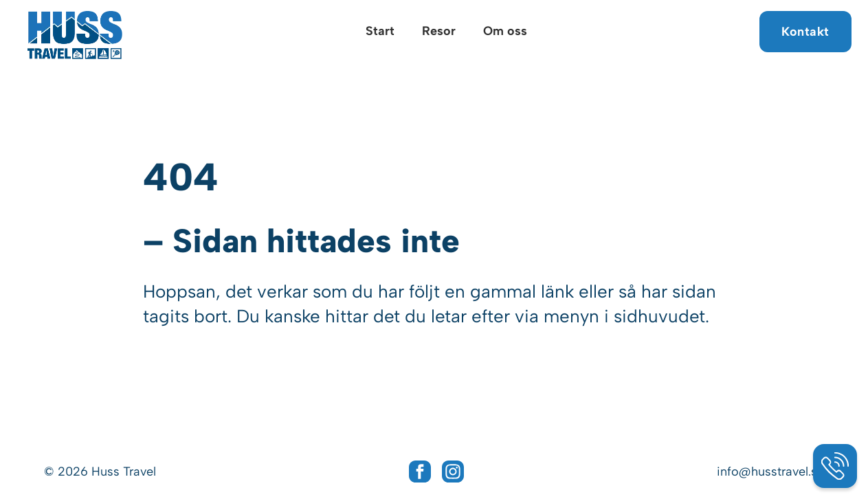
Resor (439, 31)
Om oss (505, 31)
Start (380, 31)
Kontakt (805, 32)
